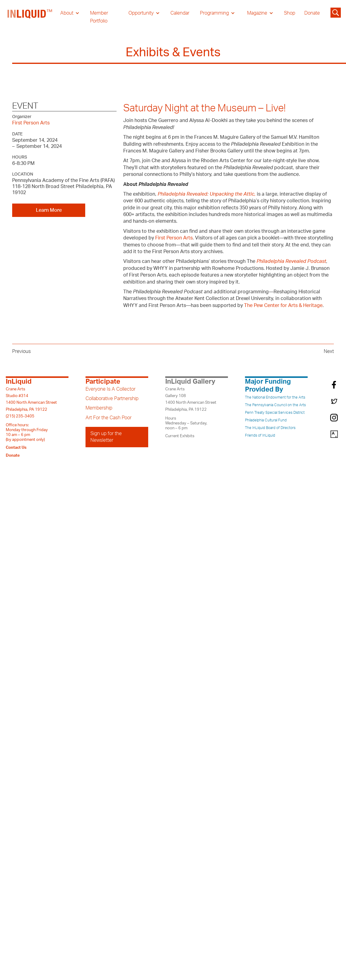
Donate (312, 13)
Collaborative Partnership (112, 399)
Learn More (49, 210)
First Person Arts (31, 123)
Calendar (180, 13)
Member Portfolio (99, 17)
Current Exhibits (180, 436)
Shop (290, 13)
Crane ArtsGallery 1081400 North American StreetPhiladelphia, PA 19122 (191, 399)
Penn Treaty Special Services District (275, 413)
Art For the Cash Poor (108, 418)
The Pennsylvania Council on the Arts (275, 405)
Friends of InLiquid (260, 435)
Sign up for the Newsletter (106, 437)
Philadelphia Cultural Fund (266, 420)
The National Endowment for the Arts (275, 397)
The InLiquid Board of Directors (270, 428)
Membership (99, 408)
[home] (30, 17)
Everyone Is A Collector (110, 389)
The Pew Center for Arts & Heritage (283, 305)
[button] (70, 13)
